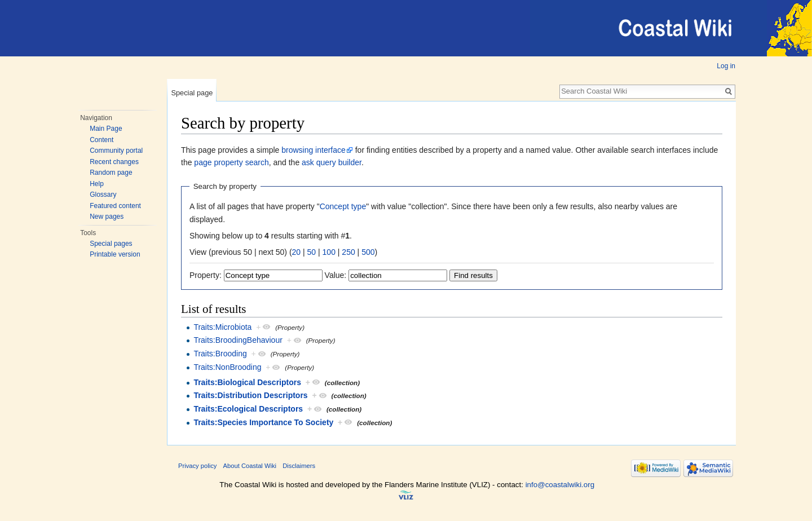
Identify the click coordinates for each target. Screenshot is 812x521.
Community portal (116, 151)
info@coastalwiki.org (560, 485)
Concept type (343, 206)
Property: (206, 275)
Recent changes (114, 162)
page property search (231, 162)
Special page (192, 93)
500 (368, 252)
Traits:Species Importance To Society (263, 422)
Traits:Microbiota (222, 327)
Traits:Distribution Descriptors (250, 395)
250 (348, 252)
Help (97, 184)
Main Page (106, 129)
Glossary (103, 195)
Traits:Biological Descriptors (247, 382)
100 (329, 252)
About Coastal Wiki (250, 466)
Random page (111, 173)
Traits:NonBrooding (227, 367)
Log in (726, 66)
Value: (336, 275)
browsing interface (314, 150)
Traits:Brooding (220, 354)
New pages (107, 217)
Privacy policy (197, 466)
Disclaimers (299, 466)
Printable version (115, 254)
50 (312, 252)
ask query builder (332, 162)
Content (101, 140)
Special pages (111, 244)
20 (297, 252)
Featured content (115, 206)
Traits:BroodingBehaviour (238, 340)
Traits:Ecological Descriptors (248, 409)
